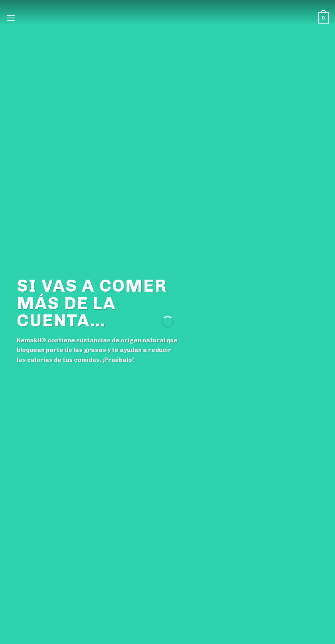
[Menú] (11, 18)
